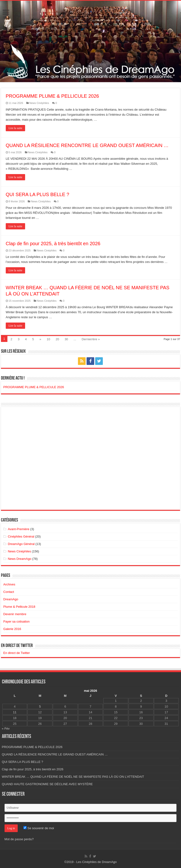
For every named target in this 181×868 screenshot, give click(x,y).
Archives (9, 584)
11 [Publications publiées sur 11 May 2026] (15, 712)
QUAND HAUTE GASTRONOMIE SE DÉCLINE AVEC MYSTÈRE (47, 784)
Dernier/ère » (91, 339)
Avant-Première (19, 529)
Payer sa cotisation (16, 621)
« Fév (6, 729)
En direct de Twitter (17, 646)
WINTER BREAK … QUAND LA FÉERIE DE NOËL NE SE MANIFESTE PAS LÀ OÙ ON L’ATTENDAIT (73, 777)
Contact (9, 592)
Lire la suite (15, 128)
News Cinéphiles (39, 103)
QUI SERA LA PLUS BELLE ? (38, 194)
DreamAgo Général (21, 544)
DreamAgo (11, 599)
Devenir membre (15, 614)
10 (48, 339)
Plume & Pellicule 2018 (19, 607)
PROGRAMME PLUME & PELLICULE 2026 (52, 96)
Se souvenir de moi (39, 828)
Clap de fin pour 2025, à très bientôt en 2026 (53, 244)
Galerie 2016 (12, 629)
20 (57, 339)
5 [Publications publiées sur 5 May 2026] (40, 706)
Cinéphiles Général (21, 536)
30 (66, 339)
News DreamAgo (20, 559)
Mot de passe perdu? (19, 839)
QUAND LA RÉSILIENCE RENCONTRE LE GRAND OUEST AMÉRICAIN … (87, 145)
